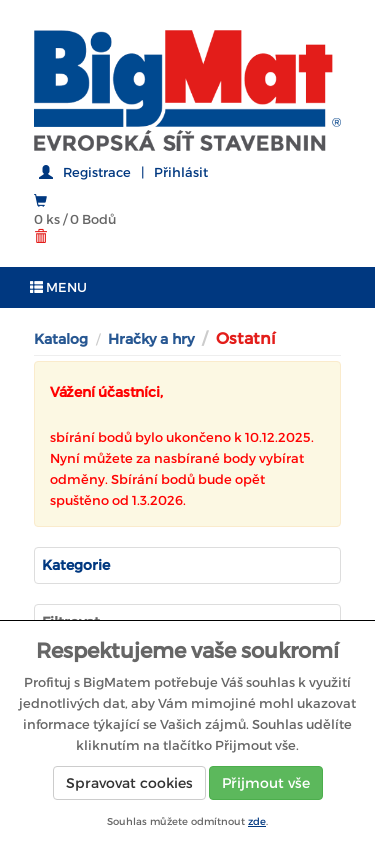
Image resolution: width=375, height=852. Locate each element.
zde (257, 821)
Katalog (61, 339)
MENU (58, 287)
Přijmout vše (266, 783)
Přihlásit (181, 172)
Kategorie (76, 565)
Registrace (97, 172)
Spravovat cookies (129, 783)
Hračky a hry (151, 339)
